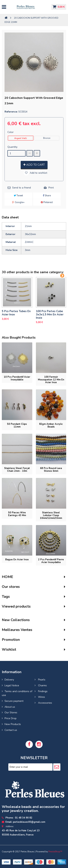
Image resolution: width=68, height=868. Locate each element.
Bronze (47, 138)
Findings (42, 691)
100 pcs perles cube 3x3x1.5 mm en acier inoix (50, 314)
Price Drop (11, 718)
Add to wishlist (38, 173)
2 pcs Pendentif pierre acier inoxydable (51, 561)
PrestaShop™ (55, 852)
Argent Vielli (21, 138)
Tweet (18, 196)
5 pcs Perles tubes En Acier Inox (16, 313)
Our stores (11, 587)
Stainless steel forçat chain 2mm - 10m (17, 470)
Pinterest (47, 202)
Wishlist (9, 649)
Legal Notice (12, 685)
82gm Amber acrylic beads (51, 425)
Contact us (11, 730)
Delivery (9, 680)
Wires (41, 697)
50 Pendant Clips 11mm (17, 425)
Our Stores (11, 712)
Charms (42, 685)
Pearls (41, 680)
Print (51, 188)
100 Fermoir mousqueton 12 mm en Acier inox (51, 380)
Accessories (45, 703)
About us (10, 707)
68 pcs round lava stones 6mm (51, 470)
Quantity (12, 147)
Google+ (18, 202)
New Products (13, 724)
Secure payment (14, 701)
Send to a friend (21, 188)
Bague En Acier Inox (17, 560)
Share (47, 196)
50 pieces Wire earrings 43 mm (17, 514)
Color (11, 132)
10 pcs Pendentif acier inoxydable (17, 378)
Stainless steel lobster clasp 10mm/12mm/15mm (51, 515)
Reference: (11, 112)
